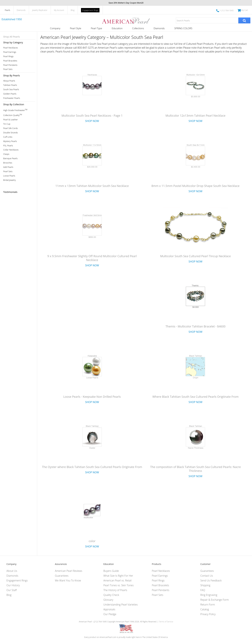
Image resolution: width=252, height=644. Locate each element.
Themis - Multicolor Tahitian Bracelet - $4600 (196, 326)
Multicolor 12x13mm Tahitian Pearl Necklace (196, 116)
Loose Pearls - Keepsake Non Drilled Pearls (92, 397)
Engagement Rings (90, 10)
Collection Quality (13, 115)
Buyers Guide (111, 571)
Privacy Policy (208, 614)
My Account (59, 10)
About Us (12, 571)
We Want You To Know (68, 580)
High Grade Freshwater (15, 110)
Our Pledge (110, 614)
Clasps (6, 154)
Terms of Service (166, 622)
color (92, 541)
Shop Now (92, 121)
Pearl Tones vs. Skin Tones (118, 585)
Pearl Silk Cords (10, 128)
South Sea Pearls (11, 89)
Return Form (208, 605)
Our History (13, 585)
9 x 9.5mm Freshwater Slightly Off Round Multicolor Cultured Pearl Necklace (92, 258)
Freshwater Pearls (12, 98)
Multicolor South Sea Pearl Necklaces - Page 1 (92, 116)
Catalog (205, 609)
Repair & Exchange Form (214, 600)
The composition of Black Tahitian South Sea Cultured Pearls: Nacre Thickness (196, 469)
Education (117, 28)
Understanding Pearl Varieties (120, 605)
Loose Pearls (9, 176)
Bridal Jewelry (9, 180)
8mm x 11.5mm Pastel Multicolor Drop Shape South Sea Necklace (195, 186)
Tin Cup (7, 124)
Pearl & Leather (11, 120)
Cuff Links (8, 137)
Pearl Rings (8, 56)
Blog (73, 10)
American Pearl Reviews (69, 571)
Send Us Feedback (211, 580)
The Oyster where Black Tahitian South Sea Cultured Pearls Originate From (92, 467)
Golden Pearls (10, 94)
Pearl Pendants (10, 65)
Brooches (8, 163)
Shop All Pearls (11, 37)
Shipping (205, 585)
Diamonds (21, 10)
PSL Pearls (8, 146)
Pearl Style (76, 28)
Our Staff (12, 590)
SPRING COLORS (183, 28)
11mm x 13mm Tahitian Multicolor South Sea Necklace (92, 186)
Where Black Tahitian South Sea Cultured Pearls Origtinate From (195, 397)
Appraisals (109, 609)
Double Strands (11, 133)
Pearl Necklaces (11, 48)
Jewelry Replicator (40, 10)
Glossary (108, 600)
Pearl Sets (8, 69)
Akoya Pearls (9, 81)
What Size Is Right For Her (118, 576)
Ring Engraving (209, 595)
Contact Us (207, 576)
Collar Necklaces (11, 150)
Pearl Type (96, 28)
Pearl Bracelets (10, 61)
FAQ (203, 590)
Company (55, 28)
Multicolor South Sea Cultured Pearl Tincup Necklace (196, 256)
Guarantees (62, 576)
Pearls (7, 10)
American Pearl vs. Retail (117, 580)
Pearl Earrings (10, 52)
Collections (138, 28)
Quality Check (111, 595)
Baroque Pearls (10, 158)
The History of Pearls (115, 590)
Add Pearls (8, 167)
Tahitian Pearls (10, 85)
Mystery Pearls (10, 141)
